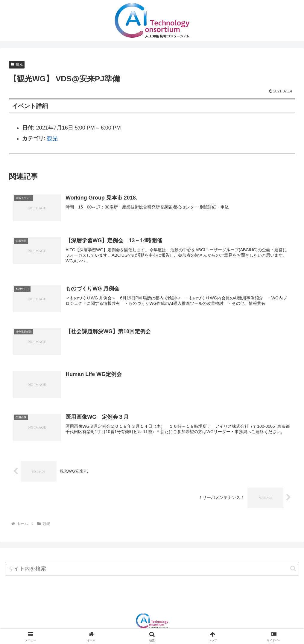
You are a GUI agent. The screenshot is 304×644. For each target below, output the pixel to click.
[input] (152, 570)
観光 (17, 64)
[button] (293, 570)
